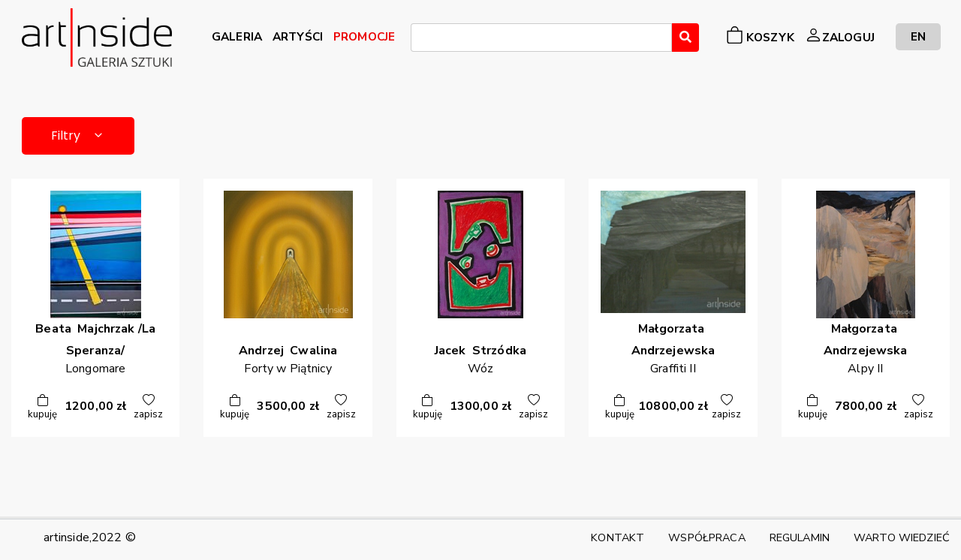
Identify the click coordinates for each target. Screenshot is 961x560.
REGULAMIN (800, 537)
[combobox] (541, 38)
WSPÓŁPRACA (706, 537)
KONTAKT (618, 537)
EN (918, 36)
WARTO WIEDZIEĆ (902, 537)
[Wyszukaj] (685, 38)
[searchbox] (420, 40)
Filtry (78, 135)
